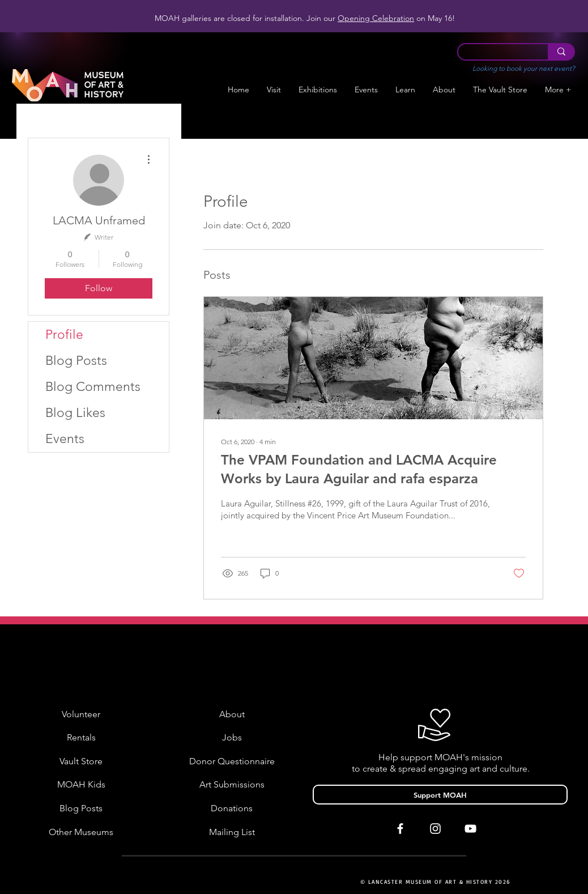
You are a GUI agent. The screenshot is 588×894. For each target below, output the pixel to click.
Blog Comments (93, 387)
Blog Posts (76, 361)
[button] (318, 90)
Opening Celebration (376, 18)
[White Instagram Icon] (435, 829)
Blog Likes (75, 413)
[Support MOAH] (440, 795)
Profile (64, 335)
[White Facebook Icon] (400, 829)
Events (65, 439)
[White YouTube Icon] (470, 829)
